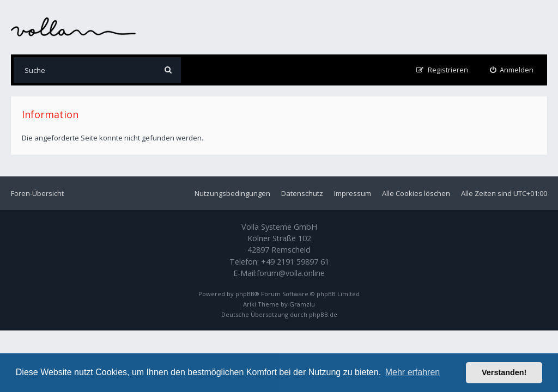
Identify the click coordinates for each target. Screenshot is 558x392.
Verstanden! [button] (504, 372)
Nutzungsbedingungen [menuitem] (232, 193)
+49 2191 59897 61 (295, 262)
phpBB (245, 294)
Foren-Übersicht (37, 193)
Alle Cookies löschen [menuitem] (416, 193)
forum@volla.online (291, 273)
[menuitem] (512, 70)
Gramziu (302, 304)
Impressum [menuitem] (353, 193)
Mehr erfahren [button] (413, 372)
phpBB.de (323, 314)
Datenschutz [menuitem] (302, 193)
